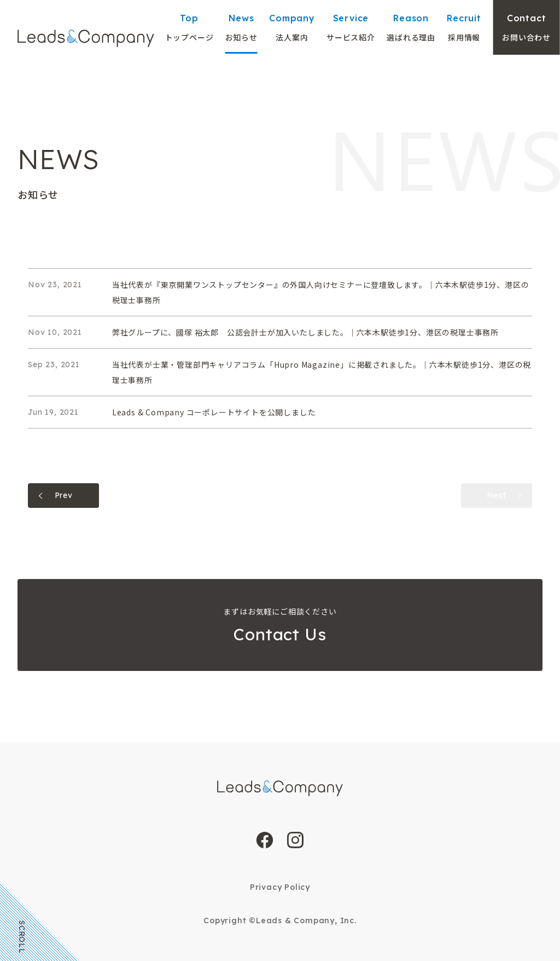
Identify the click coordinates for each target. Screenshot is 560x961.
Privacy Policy (280, 887)
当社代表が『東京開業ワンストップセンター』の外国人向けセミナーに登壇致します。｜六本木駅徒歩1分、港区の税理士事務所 (321, 292)
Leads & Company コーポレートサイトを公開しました (214, 412)
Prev (64, 495)
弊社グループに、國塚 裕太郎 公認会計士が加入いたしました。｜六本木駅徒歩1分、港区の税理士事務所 (305, 332)
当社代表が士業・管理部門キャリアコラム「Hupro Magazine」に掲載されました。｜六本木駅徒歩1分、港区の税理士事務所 (322, 372)
